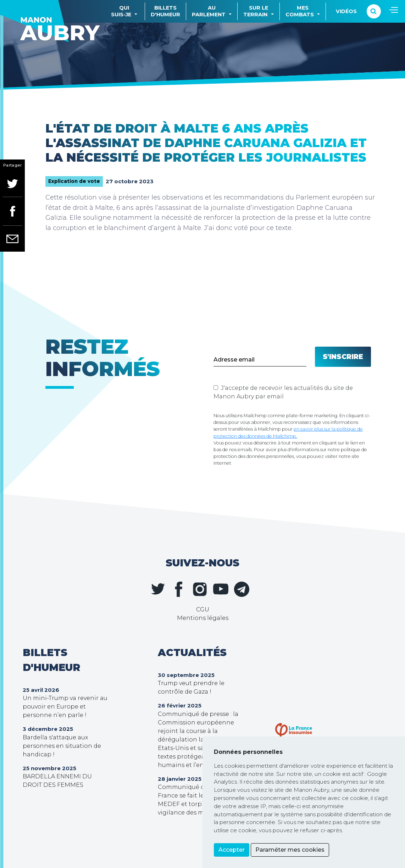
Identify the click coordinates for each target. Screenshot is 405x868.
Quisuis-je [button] (121, 11)
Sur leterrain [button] (256, 11)
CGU (203, 609)
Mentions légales (203, 618)
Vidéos (346, 11)
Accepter (232, 850)
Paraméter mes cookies (290, 850)
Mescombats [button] (300, 11)
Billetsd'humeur (165, 11)
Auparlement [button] (209, 11)
